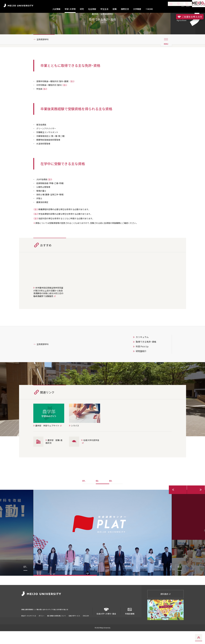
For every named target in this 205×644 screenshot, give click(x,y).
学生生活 (104, 9)
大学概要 (137, 9)
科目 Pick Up (142, 369)
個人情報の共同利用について (57, 625)
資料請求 (165, 607)
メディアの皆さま (71, 620)
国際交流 (125, 9)
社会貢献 (92, 9)
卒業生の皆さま (87, 620)
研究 (82, 9)
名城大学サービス (74, 625)
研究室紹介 (141, 373)
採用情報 (35, 620)
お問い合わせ (56, 620)
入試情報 (56, 9)
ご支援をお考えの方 (190, 17)
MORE (149, 9)
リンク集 (44, 620)
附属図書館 (130, 623)
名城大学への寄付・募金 (106, 623)
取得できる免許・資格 (146, 364)
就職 (115, 9)
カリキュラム (142, 359)
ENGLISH (86, 625)
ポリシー (42, 625)
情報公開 (25, 620)
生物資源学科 (44, 50)
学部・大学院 (70, 9)
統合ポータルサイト (29, 625)
